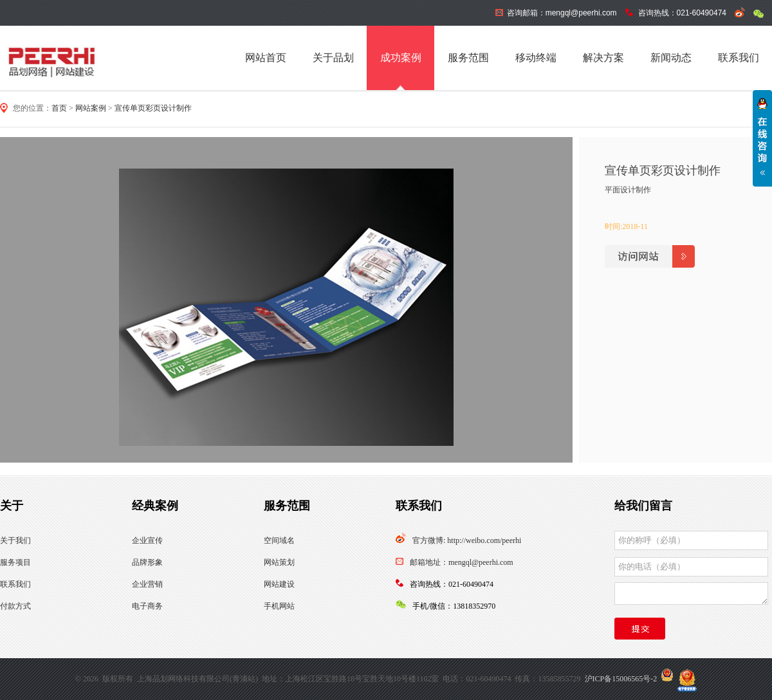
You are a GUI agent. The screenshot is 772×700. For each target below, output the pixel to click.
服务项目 (15, 562)
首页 (59, 108)
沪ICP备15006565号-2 (621, 679)
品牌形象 (147, 562)
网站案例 (91, 108)
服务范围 (468, 58)
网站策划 (279, 562)
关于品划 (333, 58)
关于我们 (15, 540)
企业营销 (147, 584)
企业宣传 (147, 540)
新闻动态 (671, 58)
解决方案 (603, 58)
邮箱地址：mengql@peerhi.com (462, 562)
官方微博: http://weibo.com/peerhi (467, 540)
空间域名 (279, 540)
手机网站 (279, 606)
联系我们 (739, 58)
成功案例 (401, 58)
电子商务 (147, 606)
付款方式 (15, 606)
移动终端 (536, 58)
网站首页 (266, 58)
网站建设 (279, 584)
